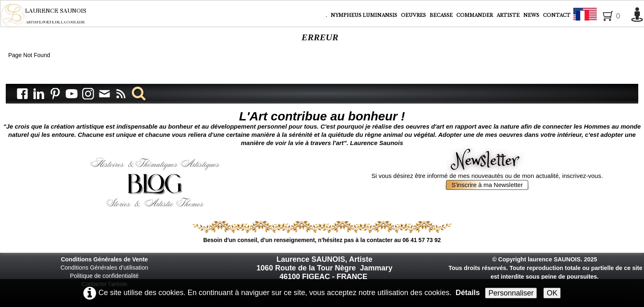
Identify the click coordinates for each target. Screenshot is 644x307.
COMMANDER (475, 15)
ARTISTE (509, 15)
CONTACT (557, 15)
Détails (468, 293)
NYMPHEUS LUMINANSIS (365, 15)
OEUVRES (414, 15)
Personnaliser (511, 293)
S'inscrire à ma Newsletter (487, 185)
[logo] (49, 15)
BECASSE (441, 15)
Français (600, 16)
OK (552, 293)
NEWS (531, 15)
